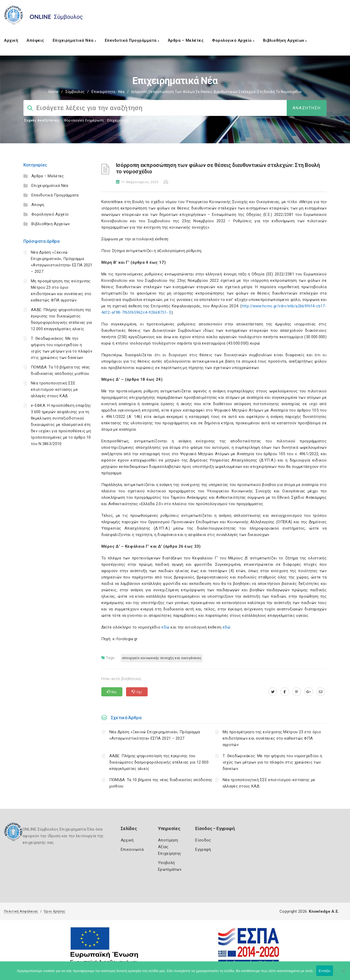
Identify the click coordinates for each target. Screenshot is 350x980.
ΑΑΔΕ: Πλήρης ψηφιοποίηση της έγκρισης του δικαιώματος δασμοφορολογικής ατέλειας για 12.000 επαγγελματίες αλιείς (159, 762)
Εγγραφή (203, 849)
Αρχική (11, 40)
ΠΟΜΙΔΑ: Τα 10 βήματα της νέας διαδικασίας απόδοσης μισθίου (161, 783)
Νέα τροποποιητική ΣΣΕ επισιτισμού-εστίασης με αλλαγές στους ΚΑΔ (54, 390)
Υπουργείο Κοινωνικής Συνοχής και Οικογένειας (162, 658)
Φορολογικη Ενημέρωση (84, 120)
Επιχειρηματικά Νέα (74, 40)
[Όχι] (343, 973)
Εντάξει (325, 971)
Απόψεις (35, 40)
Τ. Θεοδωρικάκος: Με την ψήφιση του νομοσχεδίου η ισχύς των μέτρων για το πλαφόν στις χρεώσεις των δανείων (272, 762)
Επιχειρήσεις (118, 120)
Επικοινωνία (132, 849)
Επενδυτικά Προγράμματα (132, 40)
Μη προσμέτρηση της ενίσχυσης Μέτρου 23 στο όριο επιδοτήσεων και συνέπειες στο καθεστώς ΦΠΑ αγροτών (272, 738)
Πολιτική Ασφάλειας (21, 911)
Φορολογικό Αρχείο (233, 40)
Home (53, 92)
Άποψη (38, 205)
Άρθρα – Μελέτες (186, 40)
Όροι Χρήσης (55, 911)
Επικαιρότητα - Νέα (108, 92)
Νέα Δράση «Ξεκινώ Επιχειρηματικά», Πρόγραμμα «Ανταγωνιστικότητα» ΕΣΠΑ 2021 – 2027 (155, 735)
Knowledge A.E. (324, 911)
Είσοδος (203, 840)
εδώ (166, 627)
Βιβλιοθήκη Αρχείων (285, 40)
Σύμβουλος (75, 92)
